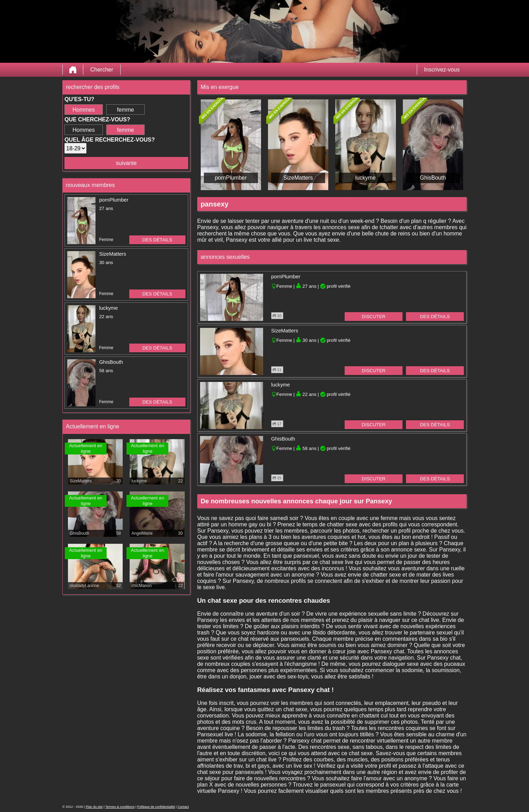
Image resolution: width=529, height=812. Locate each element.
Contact (183, 807)
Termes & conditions (120, 807)
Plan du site (94, 807)
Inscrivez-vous (442, 70)
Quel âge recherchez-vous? (110, 140)
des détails (157, 240)
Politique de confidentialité (156, 807)
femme (126, 110)
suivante (127, 163)
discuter (374, 317)
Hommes (84, 110)
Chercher (102, 70)
